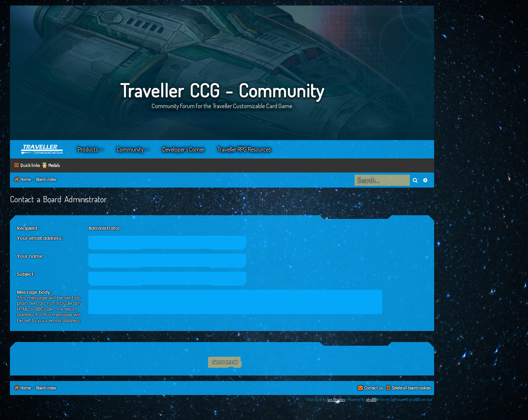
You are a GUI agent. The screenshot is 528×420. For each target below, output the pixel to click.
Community (130, 149)
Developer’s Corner (183, 149)
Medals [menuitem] (54, 165)
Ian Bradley (336, 399)
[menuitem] (408, 388)
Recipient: (28, 228)
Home (42, 149)
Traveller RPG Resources (244, 149)
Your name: (30, 256)
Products (88, 149)
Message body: (34, 292)
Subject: (26, 274)
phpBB (371, 399)
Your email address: (40, 238)
